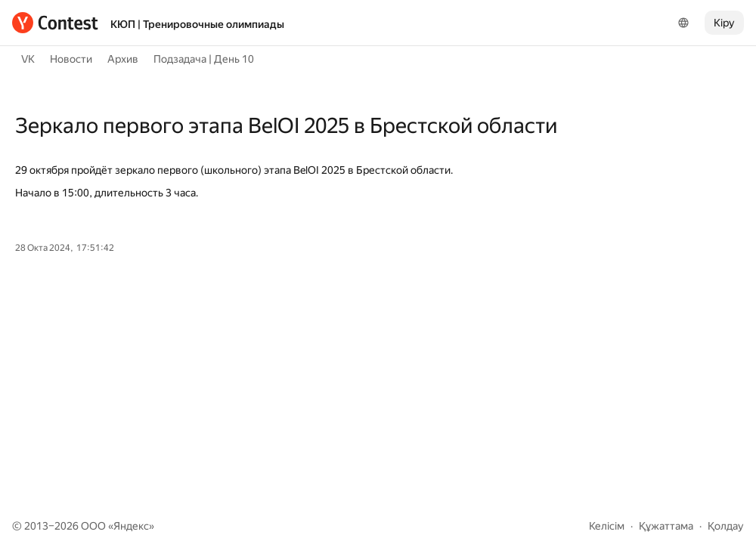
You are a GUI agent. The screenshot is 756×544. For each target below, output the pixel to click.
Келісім (607, 526)
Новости (71, 59)
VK (28, 59)
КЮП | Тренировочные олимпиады (197, 24)
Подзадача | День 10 (204, 59)
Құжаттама (666, 526)
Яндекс (131, 526)
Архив (123, 59)
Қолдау (726, 526)
